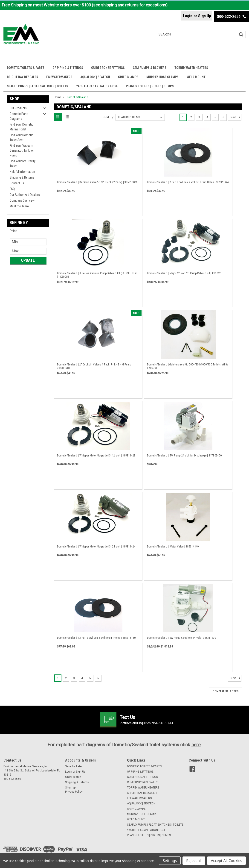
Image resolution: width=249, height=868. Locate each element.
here (196, 745)
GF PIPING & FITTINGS (68, 68)
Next (236, 117)
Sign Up (205, 16)
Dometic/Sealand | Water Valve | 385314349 (173, 547)
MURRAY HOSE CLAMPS (162, 77)
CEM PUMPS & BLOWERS (150, 68)
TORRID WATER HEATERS (191, 68)
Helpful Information (22, 172)
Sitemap (70, 788)
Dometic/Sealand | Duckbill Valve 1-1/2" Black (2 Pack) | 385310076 (97, 182)
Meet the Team (19, 206)
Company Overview (22, 200)
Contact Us (17, 183)
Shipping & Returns (22, 177)
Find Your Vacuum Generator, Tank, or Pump (22, 150)
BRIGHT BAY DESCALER (23, 77)
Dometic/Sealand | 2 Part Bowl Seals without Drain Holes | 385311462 (188, 182)
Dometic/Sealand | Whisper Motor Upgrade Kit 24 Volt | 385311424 (96, 547)
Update (28, 260)
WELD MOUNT (196, 77)
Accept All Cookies (226, 861)
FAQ (12, 189)
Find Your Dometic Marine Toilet (22, 127)
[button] (28, 231)
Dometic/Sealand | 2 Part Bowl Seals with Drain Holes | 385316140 (96, 638)
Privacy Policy (74, 792)
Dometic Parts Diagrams (19, 116)
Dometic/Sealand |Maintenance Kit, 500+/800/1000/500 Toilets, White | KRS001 (188, 366)
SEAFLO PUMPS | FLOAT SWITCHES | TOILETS (38, 86)
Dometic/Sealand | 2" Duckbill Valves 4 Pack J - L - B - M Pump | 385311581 (95, 366)
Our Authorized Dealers (25, 195)
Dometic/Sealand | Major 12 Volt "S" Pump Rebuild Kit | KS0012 (184, 273)
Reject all (194, 861)
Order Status (73, 777)
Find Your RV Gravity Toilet (23, 163)
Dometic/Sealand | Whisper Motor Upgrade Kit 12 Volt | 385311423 (96, 456)
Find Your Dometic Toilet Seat (22, 137)
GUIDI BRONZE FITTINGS (108, 68)
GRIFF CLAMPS (128, 77)
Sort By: (109, 117)
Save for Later (74, 766)
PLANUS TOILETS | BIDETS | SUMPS (150, 86)
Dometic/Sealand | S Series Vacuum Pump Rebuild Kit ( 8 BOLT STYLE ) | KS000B (98, 275)
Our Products (18, 108)
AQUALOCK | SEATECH (95, 77)
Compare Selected (226, 691)
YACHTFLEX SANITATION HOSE (97, 86)
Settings (170, 861)
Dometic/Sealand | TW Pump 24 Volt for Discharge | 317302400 (184, 456)
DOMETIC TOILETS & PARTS (26, 68)
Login (188, 16)
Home (58, 97)
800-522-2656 (231, 16)
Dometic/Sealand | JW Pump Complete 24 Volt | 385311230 (182, 638)
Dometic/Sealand (77, 97)
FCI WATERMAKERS (59, 77)
